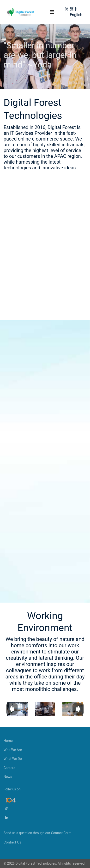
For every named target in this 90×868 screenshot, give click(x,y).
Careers (9, 768)
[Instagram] (11, 809)
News (8, 777)
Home (8, 741)
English (76, 15)
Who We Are (13, 750)
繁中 (74, 9)
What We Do (13, 759)
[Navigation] (52, 12)
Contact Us (12, 842)
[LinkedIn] (11, 818)
